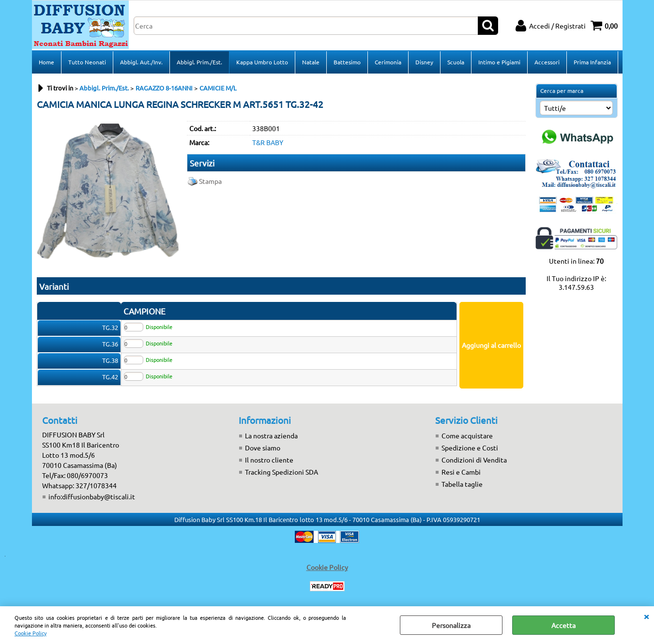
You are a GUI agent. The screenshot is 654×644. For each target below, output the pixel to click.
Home (46, 62)
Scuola (456, 62)
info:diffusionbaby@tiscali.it (92, 496)
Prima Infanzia (592, 62)
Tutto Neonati (87, 62)
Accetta (563, 625)
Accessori (547, 62)
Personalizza (451, 625)
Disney (424, 62)
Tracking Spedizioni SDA (281, 472)
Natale (311, 62)
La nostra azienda (271, 435)
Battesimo (347, 62)
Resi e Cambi (461, 472)
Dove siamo (263, 448)
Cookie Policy (30, 633)
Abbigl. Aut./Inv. (141, 62)
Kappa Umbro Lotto (262, 62)
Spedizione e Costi (470, 448)
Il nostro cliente (269, 460)
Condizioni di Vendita (474, 460)
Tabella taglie (462, 484)
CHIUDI (646, 616)
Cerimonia (388, 62)
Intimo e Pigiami (499, 62)
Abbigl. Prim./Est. (199, 62)
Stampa (210, 181)
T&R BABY (268, 142)
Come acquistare (467, 435)
